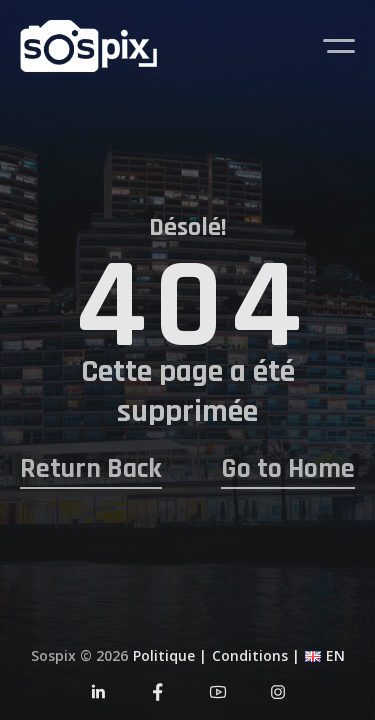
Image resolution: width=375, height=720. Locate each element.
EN (335, 655)
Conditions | (256, 655)
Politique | (170, 655)
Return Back (91, 469)
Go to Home (288, 469)
